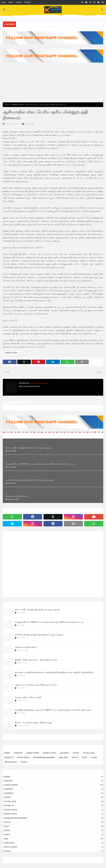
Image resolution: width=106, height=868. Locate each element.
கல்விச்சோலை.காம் (13, 124)
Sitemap (27, 2)
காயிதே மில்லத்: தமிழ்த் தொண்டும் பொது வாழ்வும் (30, 480)
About (11, 2)
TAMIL (53, 839)
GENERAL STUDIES (49, 753)
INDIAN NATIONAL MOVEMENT (44, 758)
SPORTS (53, 835)
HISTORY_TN (9, 758)
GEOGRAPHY (64, 753)
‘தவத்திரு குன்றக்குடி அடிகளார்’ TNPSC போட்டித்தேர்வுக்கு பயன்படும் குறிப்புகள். (53, 710)
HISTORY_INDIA (89, 753)
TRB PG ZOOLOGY (11, 762)
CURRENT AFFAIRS (17, 105)
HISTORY (76, 753)
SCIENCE (94, 758)
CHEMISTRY (18, 753)
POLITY (84, 758)
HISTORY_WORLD (23, 758)
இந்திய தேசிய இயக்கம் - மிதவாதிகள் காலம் (36, 660)
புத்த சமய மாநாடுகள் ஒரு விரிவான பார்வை (36, 685)
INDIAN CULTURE (53, 814)
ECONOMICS (53, 789)
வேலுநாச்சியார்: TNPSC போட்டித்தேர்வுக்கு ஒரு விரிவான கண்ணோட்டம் (40, 464)
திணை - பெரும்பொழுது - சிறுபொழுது (33, 723)
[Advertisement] (53, 82)
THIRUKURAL (53, 843)
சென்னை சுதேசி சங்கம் (16, 496)
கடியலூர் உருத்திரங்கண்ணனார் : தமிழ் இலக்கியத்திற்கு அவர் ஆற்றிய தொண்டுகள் (54, 672)
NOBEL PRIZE (63, 758)
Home (4, 2)
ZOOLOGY (24, 762)
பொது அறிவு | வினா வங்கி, (28, 697)
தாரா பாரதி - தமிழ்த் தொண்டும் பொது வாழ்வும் (28, 448)
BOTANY (7, 753)
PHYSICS (75, 758)
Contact (19, 2)
